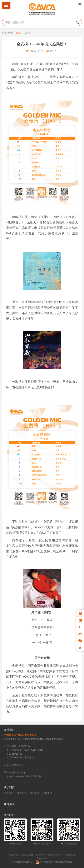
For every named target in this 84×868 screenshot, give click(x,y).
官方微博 (15, 844)
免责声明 (9, 804)
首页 (18, 33)
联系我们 (47, 793)
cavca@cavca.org (16, 772)
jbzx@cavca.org (15, 776)
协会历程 (34, 793)
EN (80, 4)
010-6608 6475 (15, 765)
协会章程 (21, 793)
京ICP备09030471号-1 (23, 862)
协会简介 (8, 793)
